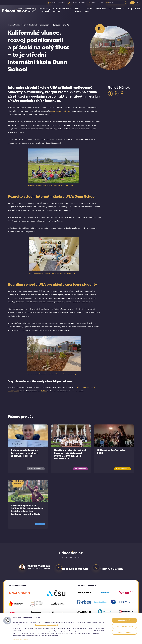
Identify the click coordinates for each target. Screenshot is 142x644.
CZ (132, 3)
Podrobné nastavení (124, 632)
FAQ (112, 11)
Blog (130, 11)
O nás (137, 11)
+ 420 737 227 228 (114, 567)
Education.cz (15, 13)
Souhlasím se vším (124, 620)
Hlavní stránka (14, 25)
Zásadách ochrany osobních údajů (47, 625)
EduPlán (44, 391)
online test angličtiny (58, 2)
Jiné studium (102, 11)
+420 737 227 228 (98, 2)
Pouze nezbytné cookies (124, 626)
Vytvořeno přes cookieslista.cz (23, 639)
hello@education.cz (79, 2)
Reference (121, 11)
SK (137, 3)
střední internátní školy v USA (61, 111)
